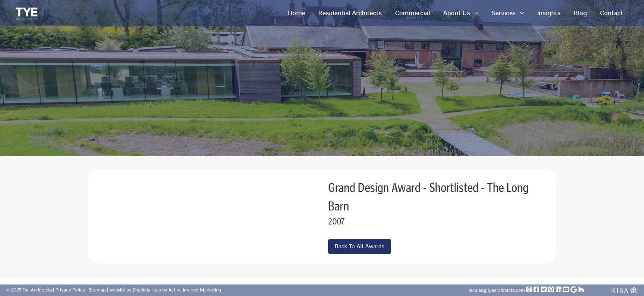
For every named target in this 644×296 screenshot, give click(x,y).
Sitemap (97, 290)
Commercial (413, 13)
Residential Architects (350, 13)
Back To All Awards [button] (360, 246)
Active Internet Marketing (195, 290)
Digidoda (141, 290)
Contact (612, 13)
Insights (549, 13)
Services (504, 13)
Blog (580, 13)
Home (297, 13)
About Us (457, 13)
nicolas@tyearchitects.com (497, 290)
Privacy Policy (70, 290)
